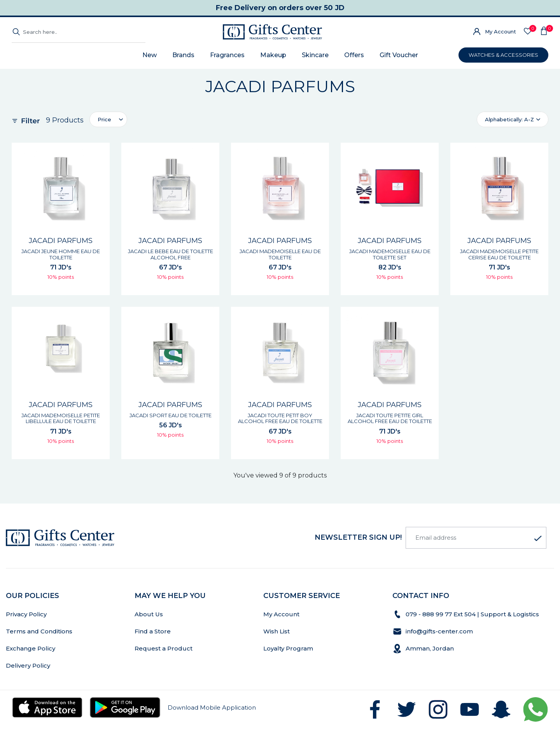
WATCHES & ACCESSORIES (503, 55)
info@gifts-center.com (439, 631)
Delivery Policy (28, 665)
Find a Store (153, 631)
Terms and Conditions (39, 631)
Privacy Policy (26, 614)
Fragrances (227, 55)
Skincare (315, 55)
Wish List (276, 631)
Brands (183, 55)
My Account (500, 31)
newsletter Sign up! (358, 537)
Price (104, 119)
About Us (149, 614)
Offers (354, 55)
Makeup (273, 55)
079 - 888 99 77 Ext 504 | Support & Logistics (473, 614)
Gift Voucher (399, 55)
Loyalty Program (288, 648)
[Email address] (476, 538)
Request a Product (164, 648)
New (150, 55)
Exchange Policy (31, 648)
